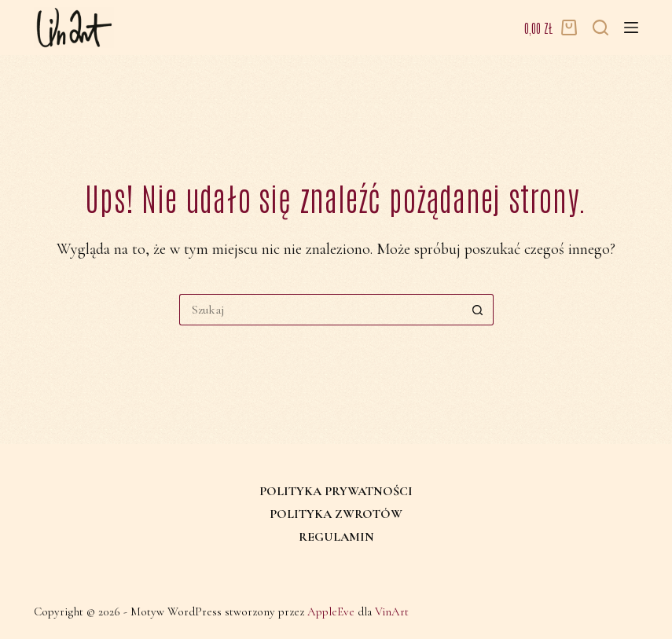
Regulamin (336, 537)
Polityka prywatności (336, 491)
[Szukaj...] (321, 310)
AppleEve (331, 611)
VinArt (392, 611)
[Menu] (631, 28)
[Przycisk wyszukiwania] (478, 310)
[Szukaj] (600, 28)
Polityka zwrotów (336, 514)
